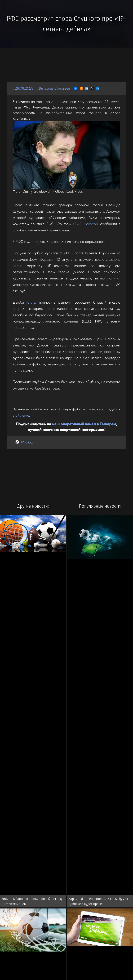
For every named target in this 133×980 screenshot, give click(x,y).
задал (17, 266)
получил (114, 278)
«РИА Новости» (86, 224)
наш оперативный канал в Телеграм (84, 424)
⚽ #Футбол (25, 442)
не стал (31, 302)
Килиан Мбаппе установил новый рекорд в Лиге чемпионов (33, 901)
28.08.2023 (24, 88)
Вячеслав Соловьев (54, 88)
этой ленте (21, 415)
